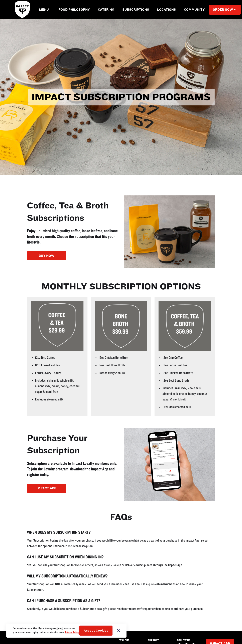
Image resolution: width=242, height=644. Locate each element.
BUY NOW (46, 256)
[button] (44, 10)
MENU (44, 10)
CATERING (106, 10)
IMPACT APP (46, 488)
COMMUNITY (194, 10)
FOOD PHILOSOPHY (74, 10)
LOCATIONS (167, 10)
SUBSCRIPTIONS (136, 10)
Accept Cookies (96, 631)
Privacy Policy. (72, 633)
